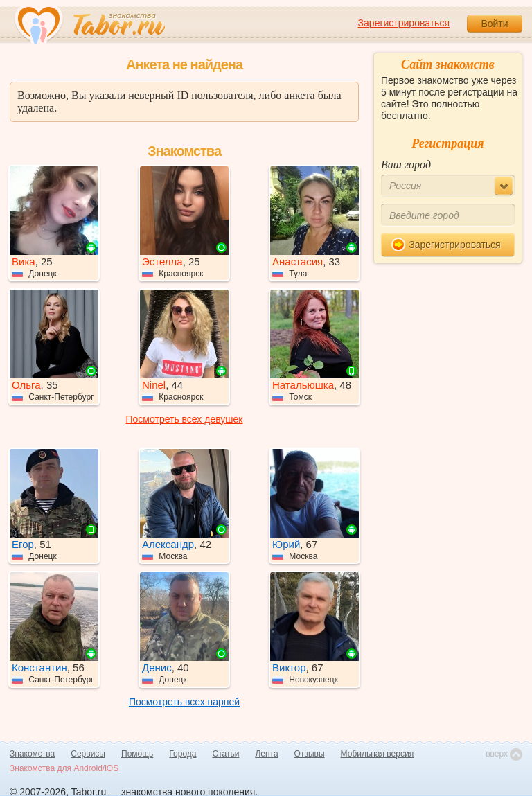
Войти (494, 24)
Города (183, 754)
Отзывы (310, 754)
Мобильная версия (378, 754)
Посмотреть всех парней (184, 702)
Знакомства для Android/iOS (64, 768)
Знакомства (32, 754)
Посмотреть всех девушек (185, 419)
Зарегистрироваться (404, 23)
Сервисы (88, 754)
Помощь (137, 754)
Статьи (226, 754)
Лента (266, 754)
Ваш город (406, 165)
